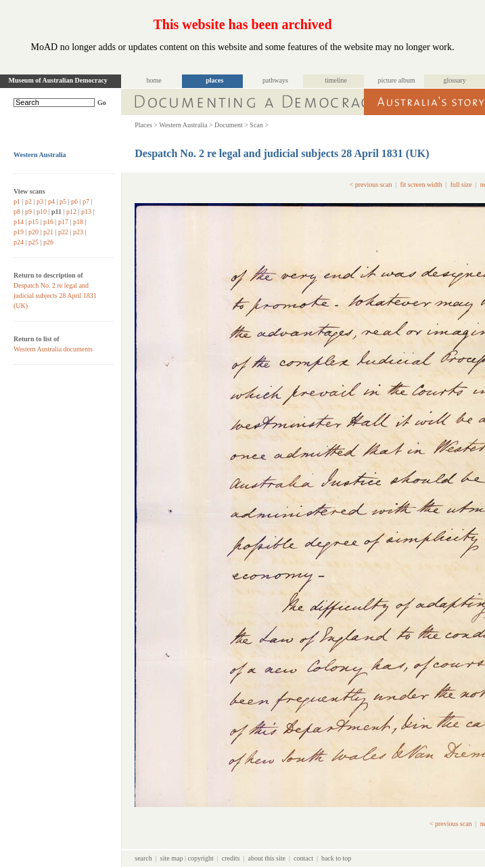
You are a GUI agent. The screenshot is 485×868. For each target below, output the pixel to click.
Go (102, 103)
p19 (19, 232)
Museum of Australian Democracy (58, 80)
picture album (397, 80)
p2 (28, 201)
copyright (200, 858)
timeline (336, 80)
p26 (48, 242)
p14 (19, 222)
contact (303, 858)
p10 (42, 212)
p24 (19, 242)
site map (172, 858)
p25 (33, 242)
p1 (17, 201)
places (214, 80)
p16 (48, 222)
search (143, 858)
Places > (146, 125)
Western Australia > (186, 125)
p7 (86, 201)
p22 (63, 232)
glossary (455, 80)
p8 (17, 212)
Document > (231, 125)
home (154, 80)
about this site (267, 858)
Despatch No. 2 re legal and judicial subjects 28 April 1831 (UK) (55, 296)
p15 (33, 222)
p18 (78, 222)
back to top (336, 858)
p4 (51, 201)
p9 (28, 212)
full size (461, 185)
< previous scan (371, 185)
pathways (275, 80)
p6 (74, 201)
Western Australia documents (53, 349)
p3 (40, 201)
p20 (33, 232)
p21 (48, 232)
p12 (71, 212)
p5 (63, 201)
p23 (78, 232)
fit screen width (421, 185)
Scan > (259, 125)
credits (231, 858)
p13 (86, 212)
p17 (63, 222)
